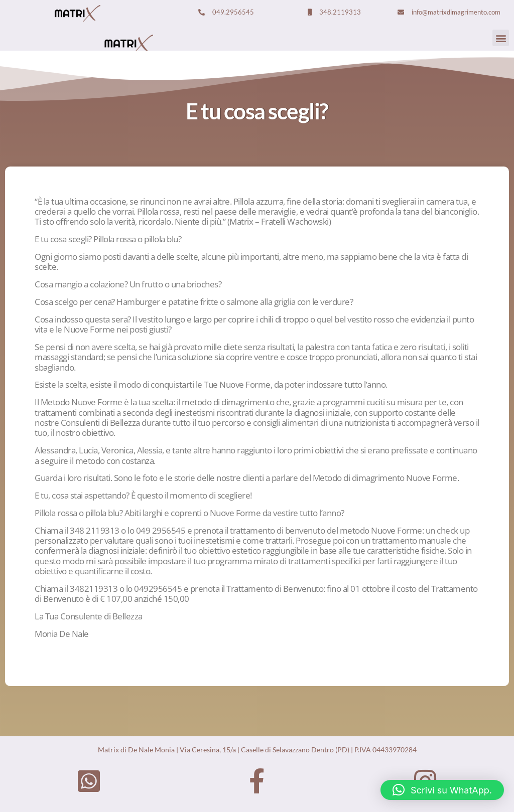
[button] (501, 38)
